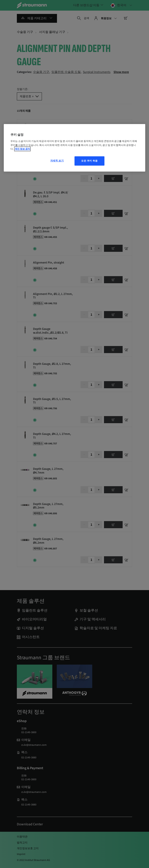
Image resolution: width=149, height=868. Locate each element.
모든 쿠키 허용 (89, 161)
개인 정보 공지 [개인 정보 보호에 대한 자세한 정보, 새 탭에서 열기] (22, 149)
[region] (74, 148)
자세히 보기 (57, 161)
